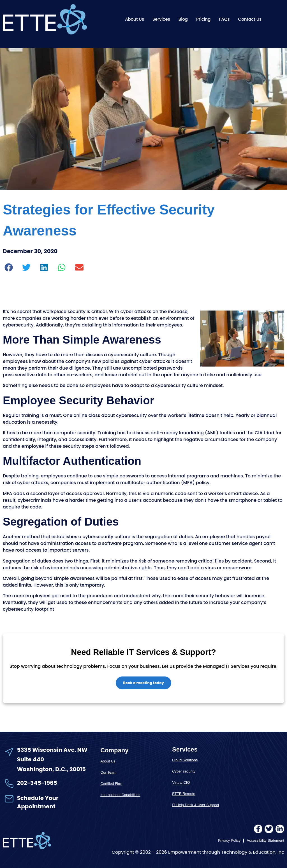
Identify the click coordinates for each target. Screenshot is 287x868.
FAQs (224, 19)
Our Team (108, 772)
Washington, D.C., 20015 (52, 769)
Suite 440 (31, 759)
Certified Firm (111, 784)
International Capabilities (120, 795)
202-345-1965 (37, 783)
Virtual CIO (181, 782)
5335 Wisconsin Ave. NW (53, 750)
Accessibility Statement (265, 840)
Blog (183, 19)
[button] (9, 267)
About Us (135, 19)
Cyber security (184, 771)
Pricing (203, 19)
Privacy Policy (229, 840)
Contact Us (250, 19)
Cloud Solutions (185, 760)
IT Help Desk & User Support (195, 805)
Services (161, 19)
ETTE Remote (184, 794)
